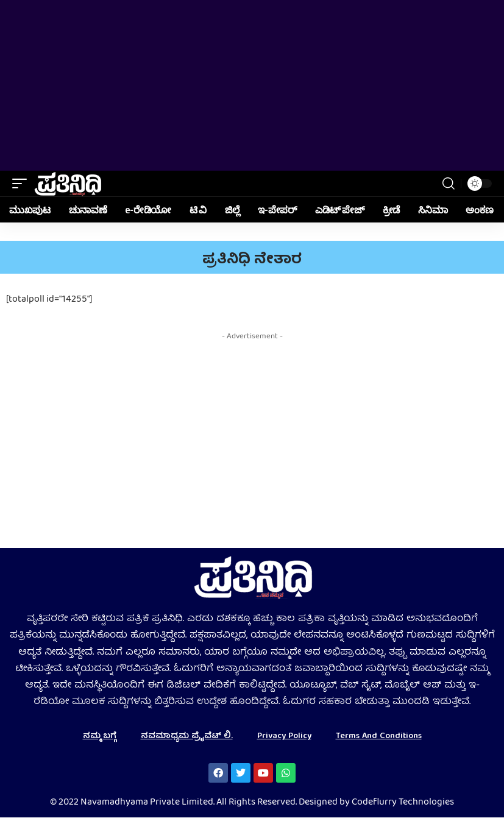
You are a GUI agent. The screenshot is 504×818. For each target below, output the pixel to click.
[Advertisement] (252, 85)
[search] (449, 183)
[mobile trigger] (23, 183)
